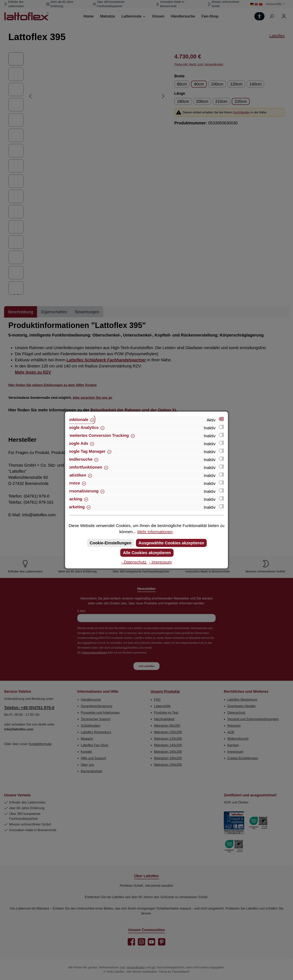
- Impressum (160, 562)
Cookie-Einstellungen (110, 543)
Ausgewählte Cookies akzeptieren (171, 543)
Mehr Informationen (155, 532)
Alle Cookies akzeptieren (147, 553)
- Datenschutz (134, 562)
